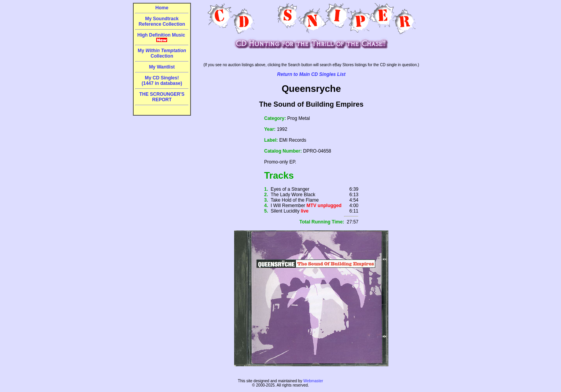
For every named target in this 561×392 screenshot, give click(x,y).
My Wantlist (162, 67)
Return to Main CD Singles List (311, 74)
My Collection (162, 53)
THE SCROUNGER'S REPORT (162, 97)
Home (162, 8)
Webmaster (313, 381)
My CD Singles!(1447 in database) (162, 81)
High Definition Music (162, 37)
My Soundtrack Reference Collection (162, 21)
